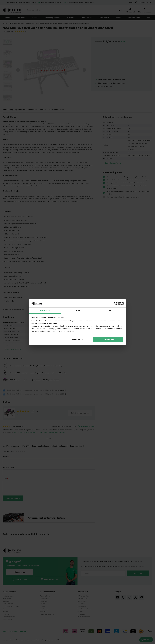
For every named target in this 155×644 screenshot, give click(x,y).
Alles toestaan (108, 339)
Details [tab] (77, 310)
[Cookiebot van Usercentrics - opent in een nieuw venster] (114, 303)
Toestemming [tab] (45, 310)
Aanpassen (77, 339)
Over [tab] (110, 310)
